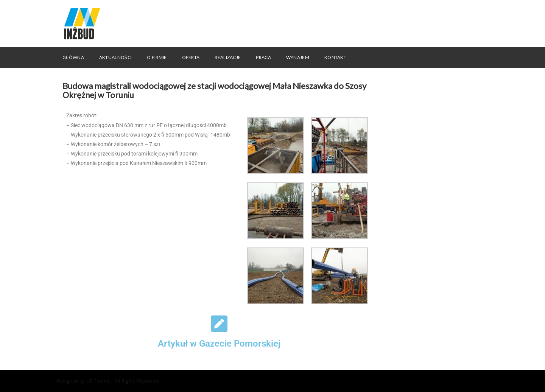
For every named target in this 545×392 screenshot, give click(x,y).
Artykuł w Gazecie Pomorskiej (219, 344)
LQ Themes (99, 381)
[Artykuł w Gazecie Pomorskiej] (219, 324)
